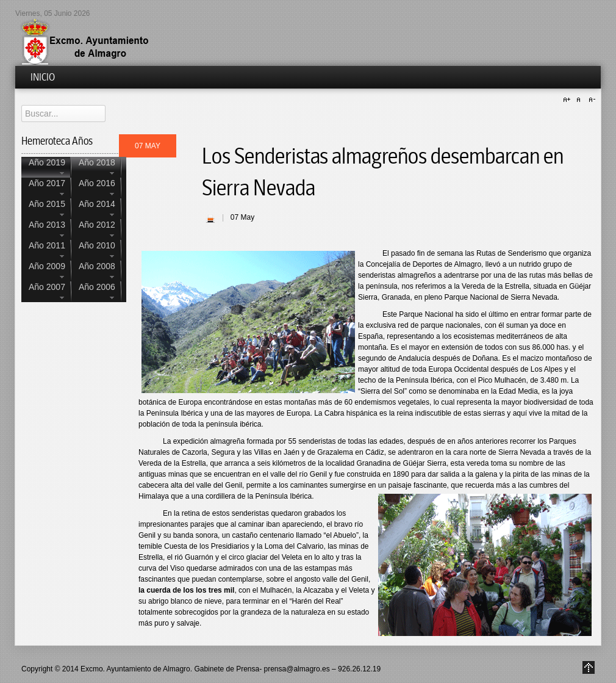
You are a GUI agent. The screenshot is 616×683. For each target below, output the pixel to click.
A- (590, 100)
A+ (568, 100)
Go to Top (589, 667)
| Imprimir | (210, 219)
